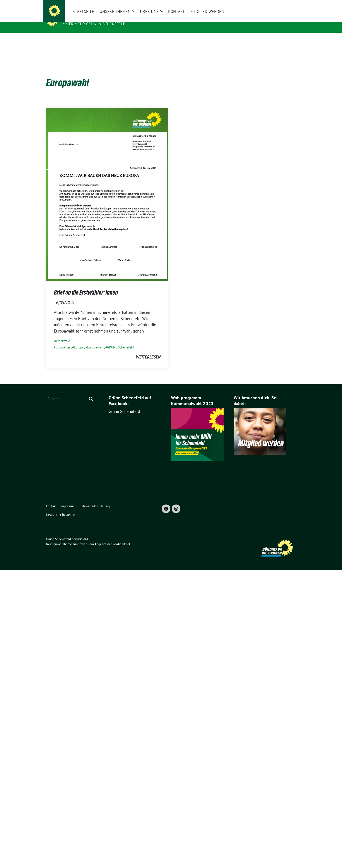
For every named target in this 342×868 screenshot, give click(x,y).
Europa (79, 341)
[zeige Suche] (288, 4)
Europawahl (95, 341)
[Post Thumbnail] (107, 187)
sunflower (80, 537)
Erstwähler (63, 341)
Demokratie (62, 334)
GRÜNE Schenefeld (120, 341)
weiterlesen (148, 350)
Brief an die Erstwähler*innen (86, 286)
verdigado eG (122, 537)
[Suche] (282, 4)
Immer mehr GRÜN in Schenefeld (94, 24)
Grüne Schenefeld (83, 18)
